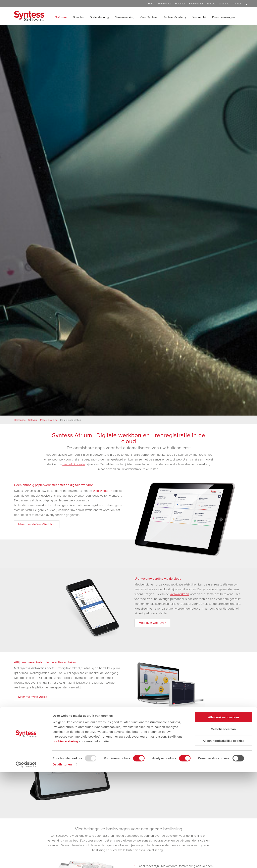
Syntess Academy (175, 17)
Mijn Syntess (165, 4)
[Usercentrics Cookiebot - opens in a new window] (26, 860)
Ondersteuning (99, 17)
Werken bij (199, 17)
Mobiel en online (49, 420)
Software (61, 17)
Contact (237, 4)
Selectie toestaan (224, 825)
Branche (78, 17)
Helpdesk (180, 4)
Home (151, 4)
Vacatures (224, 4)
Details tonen (62, 860)
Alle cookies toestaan (223, 813)
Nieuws (211, 4)
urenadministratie (74, 464)
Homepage (20, 420)
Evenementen (196, 4)
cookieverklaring (65, 837)
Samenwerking (125, 17)
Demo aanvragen (224, 17)
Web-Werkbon (102, 491)
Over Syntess (149, 17)
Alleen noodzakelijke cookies (223, 836)
